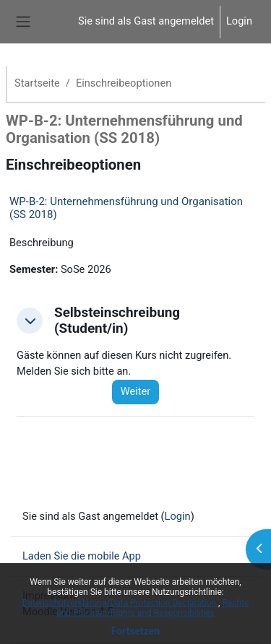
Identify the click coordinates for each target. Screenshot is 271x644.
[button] (30, 321)
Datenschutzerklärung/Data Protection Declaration (120, 603)
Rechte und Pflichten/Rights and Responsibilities (152, 608)
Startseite (37, 83)
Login (239, 21)
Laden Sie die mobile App (82, 556)
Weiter (136, 391)
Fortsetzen (136, 631)
